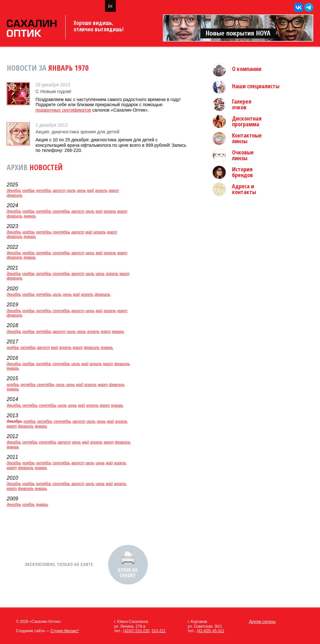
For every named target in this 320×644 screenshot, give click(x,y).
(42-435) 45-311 (211, 631)
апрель (101, 191)
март (114, 191)
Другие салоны (262, 622)
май (91, 191)
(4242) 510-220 (136, 631)
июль (71, 191)
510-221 (159, 631)
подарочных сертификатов (63, 110)
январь (30, 216)
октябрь (44, 191)
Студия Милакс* (65, 631)
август (59, 191)
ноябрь (29, 191)
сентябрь (61, 211)
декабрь (14, 191)
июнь (81, 191)
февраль (15, 195)
